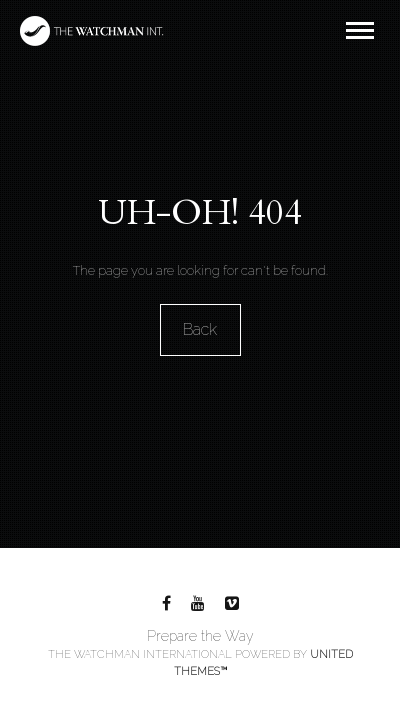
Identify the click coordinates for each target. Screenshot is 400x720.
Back (200, 329)
